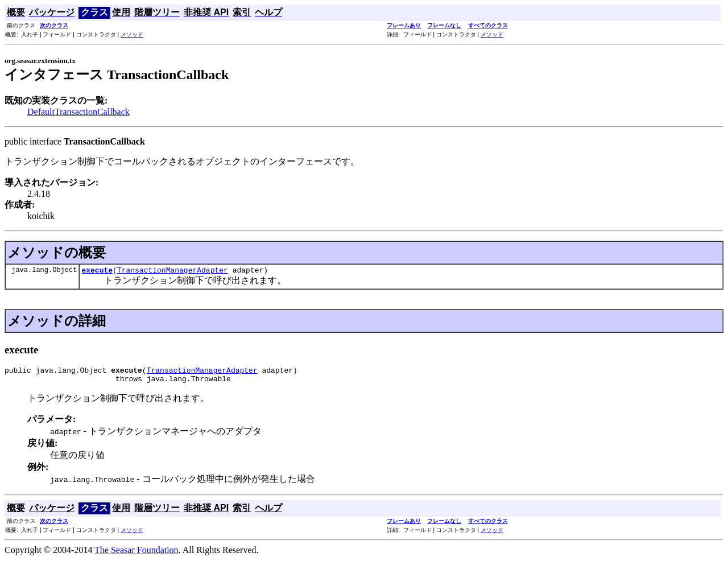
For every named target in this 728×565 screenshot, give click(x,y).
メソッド (132, 34)
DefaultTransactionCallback (78, 112)
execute (97, 271)
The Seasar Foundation (136, 555)
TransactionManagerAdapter (173, 271)
